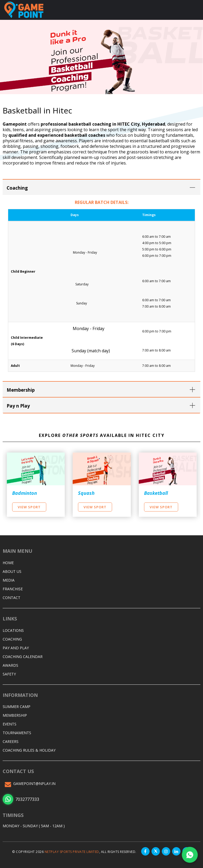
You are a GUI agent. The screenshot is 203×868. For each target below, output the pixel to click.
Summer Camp (17, 706)
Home (8, 562)
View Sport (29, 506)
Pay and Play (16, 647)
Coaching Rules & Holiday (29, 749)
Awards (10, 664)
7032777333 (21, 798)
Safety (9, 673)
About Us (12, 571)
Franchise (13, 588)
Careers (11, 741)
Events (10, 723)
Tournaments (17, 732)
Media (9, 579)
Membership (15, 714)
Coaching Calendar (23, 656)
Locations (13, 630)
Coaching (12, 638)
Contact (11, 597)
